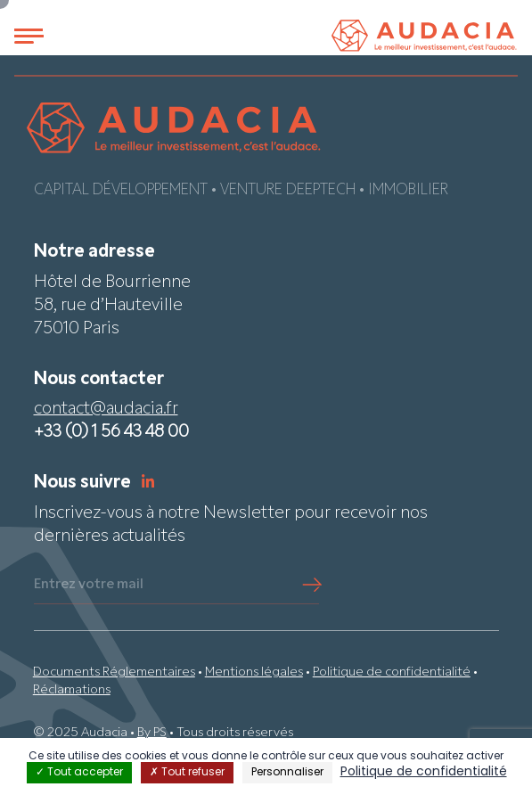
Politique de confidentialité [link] (424, 772)
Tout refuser (187, 773)
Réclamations (72, 690)
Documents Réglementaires (114, 672)
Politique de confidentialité (392, 672)
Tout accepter (79, 773)
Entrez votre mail (89, 585)
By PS (152, 733)
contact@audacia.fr (106, 410)
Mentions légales (254, 672)
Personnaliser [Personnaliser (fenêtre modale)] (287, 773)
